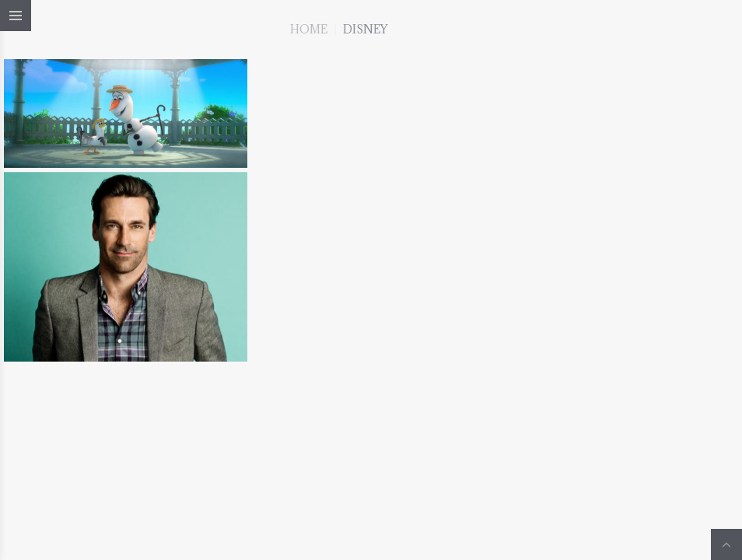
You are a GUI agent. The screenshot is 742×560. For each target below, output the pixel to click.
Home (309, 29)
